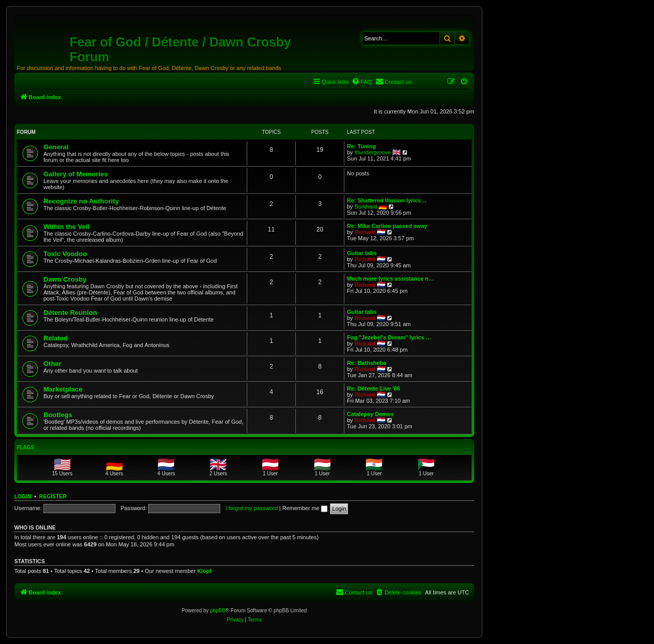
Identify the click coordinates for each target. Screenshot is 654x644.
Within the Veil (66, 227)
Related (56, 338)
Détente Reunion (70, 313)
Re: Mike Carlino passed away (387, 226)
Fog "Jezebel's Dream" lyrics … (389, 337)
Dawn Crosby (65, 279)
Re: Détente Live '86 (373, 388)
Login (23, 496)
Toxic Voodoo (65, 254)
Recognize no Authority (81, 201)
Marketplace (63, 389)
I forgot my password (251, 508)
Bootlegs (58, 415)
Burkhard (366, 206)
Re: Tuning (361, 146)
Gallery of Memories (76, 174)
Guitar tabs (362, 253)
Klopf (204, 571)
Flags (26, 447)
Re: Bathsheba (367, 363)
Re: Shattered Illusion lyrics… (387, 200)
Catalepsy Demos (370, 414)
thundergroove (373, 152)
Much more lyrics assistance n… (391, 279)
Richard (365, 232)
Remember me (305, 508)
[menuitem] (362, 82)
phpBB (218, 611)
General (56, 147)
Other (52, 364)
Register (53, 496)
